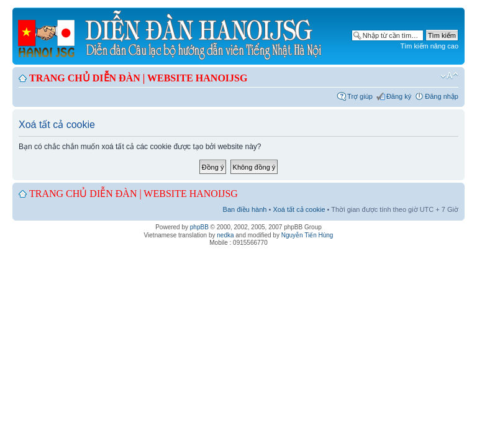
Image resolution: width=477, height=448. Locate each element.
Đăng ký (399, 96)
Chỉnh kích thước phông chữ (449, 76)
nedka (225, 235)
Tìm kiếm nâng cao (429, 46)
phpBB (199, 227)
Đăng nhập (442, 96)
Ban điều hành (245, 209)
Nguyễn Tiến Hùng (307, 235)
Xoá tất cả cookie (299, 209)
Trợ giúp (360, 96)
